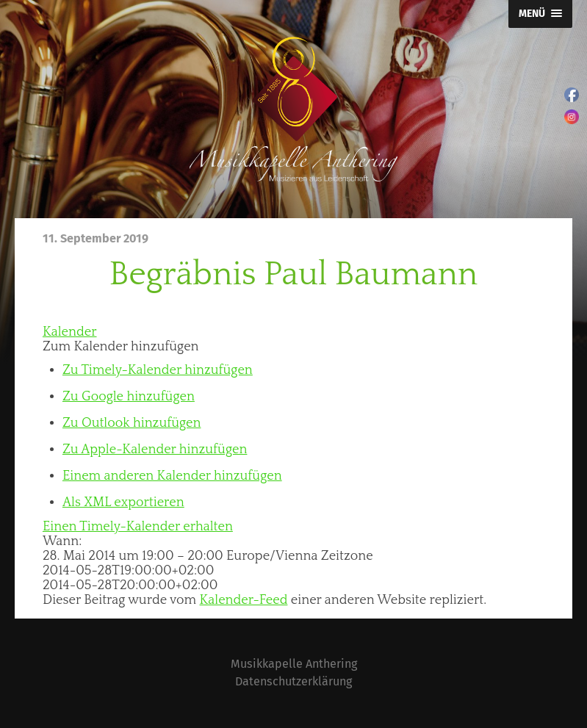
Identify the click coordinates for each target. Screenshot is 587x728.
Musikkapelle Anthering (294, 664)
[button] (121, 347)
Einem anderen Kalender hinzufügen (172, 476)
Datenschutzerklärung (293, 681)
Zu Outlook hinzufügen (132, 423)
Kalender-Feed (244, 600)
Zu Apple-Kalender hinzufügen (155, 450)
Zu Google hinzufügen (129, 397)
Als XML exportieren (123, 502)
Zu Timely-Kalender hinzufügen (158, 370)
